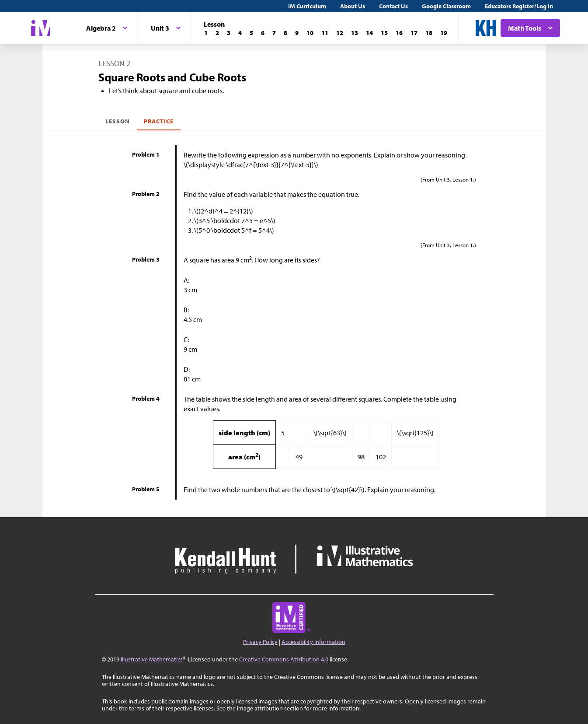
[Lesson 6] (263, 33)
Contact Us (393, 6)
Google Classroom (446, 6)
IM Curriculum (307, 6)
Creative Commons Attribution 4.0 (284, 659)
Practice (159, 121)
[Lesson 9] (297, 33)
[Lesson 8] (285, 33)
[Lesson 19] (444, 33)
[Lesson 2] (217, 33)
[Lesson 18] (429, 33)
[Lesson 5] (251, 33)
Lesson (118, 121)
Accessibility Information (313, 642)
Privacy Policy (260, 642)
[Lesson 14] (369, 33)
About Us (353, 6)
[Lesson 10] (310, 33)
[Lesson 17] (414, 33)
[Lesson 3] (229, 33)
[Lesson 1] (206, 33)
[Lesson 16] (399, 33)
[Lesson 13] (355, 33)
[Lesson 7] (274, 33)
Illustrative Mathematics (152, 659)
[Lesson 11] (325, 33)
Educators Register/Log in (519, 6)
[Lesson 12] (340, 33)
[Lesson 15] (384, 33)
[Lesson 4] (240, 33)
